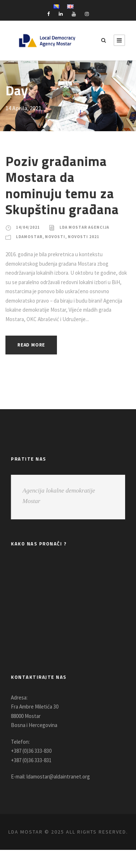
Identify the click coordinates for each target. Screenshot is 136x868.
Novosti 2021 (87, 237)
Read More (33, 354)
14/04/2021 (28, 227)
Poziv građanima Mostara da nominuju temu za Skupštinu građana (63, 185)
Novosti (58, 237)
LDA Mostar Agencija (86, 227)
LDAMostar (30, 237)
